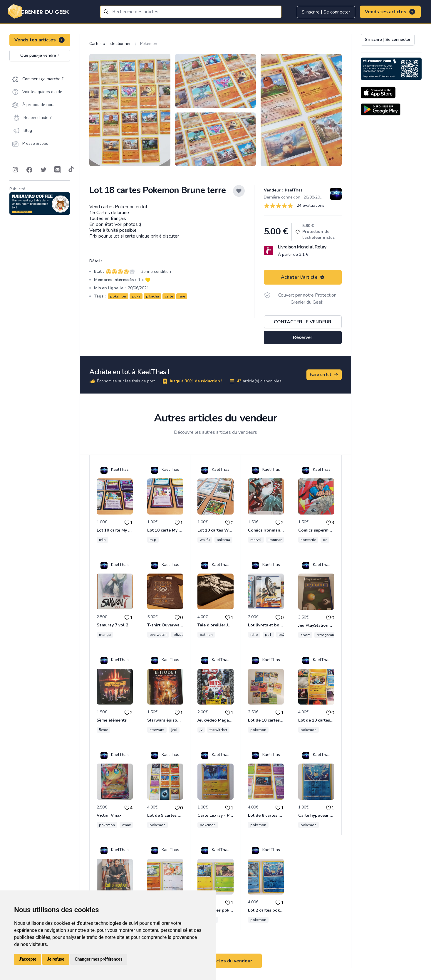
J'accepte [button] (28, 959)
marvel (256, 540)
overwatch (158, 635)
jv (201, 730)
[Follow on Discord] (58, 170)
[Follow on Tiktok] (71, 170)
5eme (103, 730)
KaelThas (293, 190)
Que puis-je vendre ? (40, 55)
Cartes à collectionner (110, 44)
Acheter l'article (303, 277)
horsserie (308, 540)
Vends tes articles (390, 12)
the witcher (218, 730)
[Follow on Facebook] (29, 170)
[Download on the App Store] (378, 93)
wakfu (205, 540)
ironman (275, 540)
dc (325, 540)
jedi (174, 730)
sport (305, 635)
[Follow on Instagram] (15, 170)
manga (105, 635)
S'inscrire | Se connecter (326, 12)
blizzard (180, 635)
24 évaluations (311, 205)
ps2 (282, 635)
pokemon (118, 296)
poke (136, 296)
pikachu (152, 296)
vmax (126, 825)
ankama (223, 540)
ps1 (268, 635)
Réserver (303, 337)
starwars (157, 730)
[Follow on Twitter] (43, 170)
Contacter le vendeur (303, 322)
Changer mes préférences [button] (99, 959)
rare (182, 296)
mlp (102, 540)
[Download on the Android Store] (381, 109)
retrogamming (329, 635)
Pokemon (149, 44)
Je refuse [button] (56, 959)
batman (206, 635)
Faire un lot (324, 375)
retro (254, 635)
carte (169, 296)
